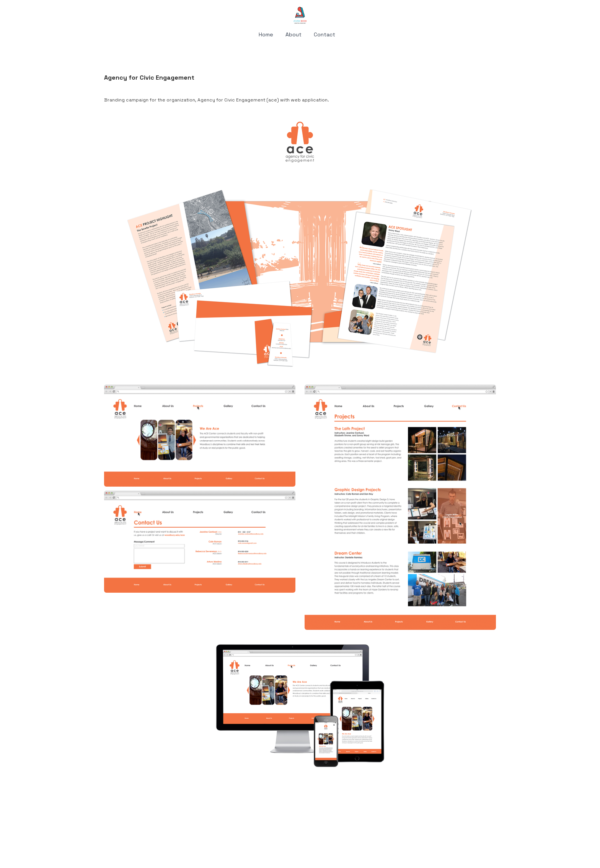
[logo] (300, 15)
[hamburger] (70, 12)
